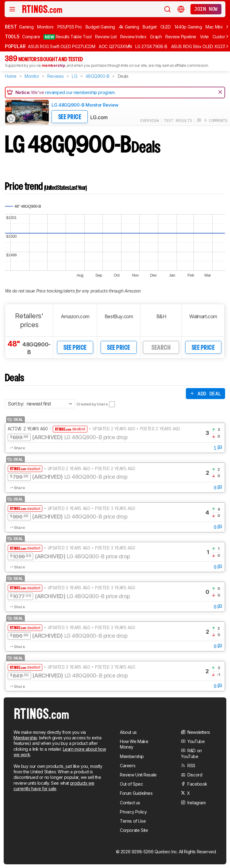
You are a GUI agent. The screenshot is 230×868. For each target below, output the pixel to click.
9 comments (212, 121)
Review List (106, 37)
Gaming (26, 27)
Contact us (130, 803)
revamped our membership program (80, 92)
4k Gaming (129, 27)
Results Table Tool (67, 37)
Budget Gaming (100, 27)
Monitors (45, 27)
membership (54, 65)
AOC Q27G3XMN (115, 46)
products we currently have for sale (54, 786)
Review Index (133, 37)
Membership (25, 738)
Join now (206, 9)
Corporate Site (134, 830)
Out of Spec (132, 784)
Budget (150, 27)
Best (11, 27)
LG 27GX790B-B (151, 46)
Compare (31, 37)
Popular (15, 46)
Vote (205, 37)
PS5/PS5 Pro (70, 27)
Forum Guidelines (136, 793)
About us (128, 732)
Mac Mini (214, 27)
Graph (156, 37)
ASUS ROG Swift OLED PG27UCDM (61, 46)
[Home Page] (43, 9)
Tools (12, 36)
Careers (128, 766)
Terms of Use (133, 821)
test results (178, 121)
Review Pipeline (181, 37)
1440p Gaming (188, 27)
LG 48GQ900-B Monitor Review (85, 105)
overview (149, 121)
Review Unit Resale (138, 775)
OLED (166, 27)
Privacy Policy (133, 812)
